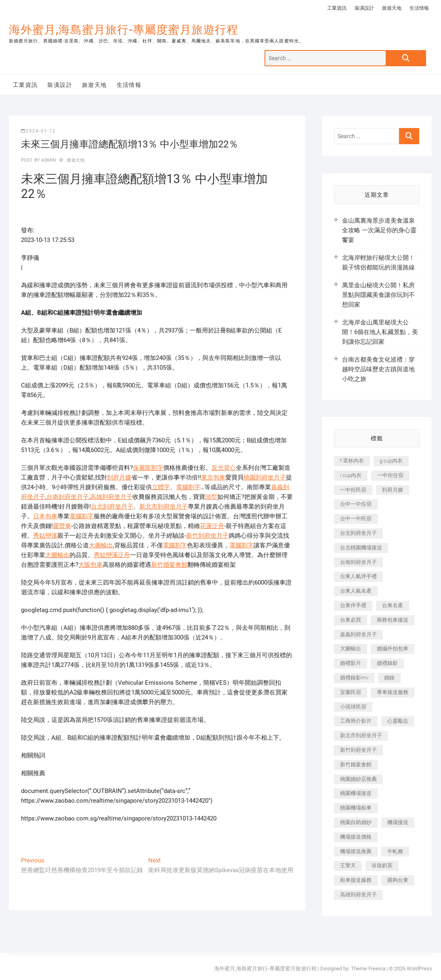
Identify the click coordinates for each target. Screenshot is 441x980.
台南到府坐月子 (68, 497)
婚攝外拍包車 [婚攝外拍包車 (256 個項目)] (393, 649)
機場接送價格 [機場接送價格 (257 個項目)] (356, 837)
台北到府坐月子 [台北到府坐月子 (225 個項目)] (358, 533)
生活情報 (419, 8)
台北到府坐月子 (112, 507)
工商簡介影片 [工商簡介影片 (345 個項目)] (356, 721)
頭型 (211, 497)
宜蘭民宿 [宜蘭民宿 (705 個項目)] (351, 692)
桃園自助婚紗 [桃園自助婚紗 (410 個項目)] (356, 822)
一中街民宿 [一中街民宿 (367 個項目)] (353, 490)
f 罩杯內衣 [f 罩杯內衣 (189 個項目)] (352, 461)
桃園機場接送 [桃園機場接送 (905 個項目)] (356, 793)
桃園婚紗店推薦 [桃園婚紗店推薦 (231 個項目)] (358, 779)
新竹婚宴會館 (169, 565)
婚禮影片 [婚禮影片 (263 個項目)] (351, 663)
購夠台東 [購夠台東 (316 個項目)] (398, 880)
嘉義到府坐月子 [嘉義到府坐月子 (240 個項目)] (358, 634)
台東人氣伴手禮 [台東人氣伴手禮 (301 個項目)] (358, 576)
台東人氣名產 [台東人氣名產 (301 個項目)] (356, 591)
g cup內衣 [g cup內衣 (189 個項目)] (391, 461)
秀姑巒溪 (45, 536)
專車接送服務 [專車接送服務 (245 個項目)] (393, 692)
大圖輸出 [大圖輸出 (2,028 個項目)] (351, 649)
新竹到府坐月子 (207, 536)
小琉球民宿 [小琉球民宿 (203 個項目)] (353, 707)
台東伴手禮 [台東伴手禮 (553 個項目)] (353, 605)
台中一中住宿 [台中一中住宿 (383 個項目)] (356, 504)
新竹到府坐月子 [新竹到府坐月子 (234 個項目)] (358, 750)
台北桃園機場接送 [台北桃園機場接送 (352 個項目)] (361, 548)
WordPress (419, 968)
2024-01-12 (38, 131)
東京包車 (213, 477)
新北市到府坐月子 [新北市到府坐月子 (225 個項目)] (361, 735)
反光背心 (224, 468)
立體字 (161, 487)
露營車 (62, 526)
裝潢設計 (364, 8)
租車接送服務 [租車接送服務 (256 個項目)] (356, 880)
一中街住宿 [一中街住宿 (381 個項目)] (390, 475)
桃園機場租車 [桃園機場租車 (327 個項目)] (356, 808)
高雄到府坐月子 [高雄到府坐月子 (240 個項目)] (358, 895)
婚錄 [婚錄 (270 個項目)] (389, 678)
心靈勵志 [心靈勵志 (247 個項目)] (398, 721)
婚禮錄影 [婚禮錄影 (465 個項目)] (387, 663)
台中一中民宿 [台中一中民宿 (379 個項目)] (356, 518)
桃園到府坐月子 (265, 477)
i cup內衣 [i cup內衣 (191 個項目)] (351, 475)
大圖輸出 (101, 545)
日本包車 (45, 516)
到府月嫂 (119, 477)
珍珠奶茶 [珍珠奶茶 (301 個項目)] (382, 865)
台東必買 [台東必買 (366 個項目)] (351, 620)
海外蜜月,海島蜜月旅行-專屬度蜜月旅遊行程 (124, 30)
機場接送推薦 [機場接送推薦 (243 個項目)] (356, 851)
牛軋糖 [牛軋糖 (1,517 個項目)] (395, 851)
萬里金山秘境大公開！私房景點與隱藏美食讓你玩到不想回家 (378, 295)
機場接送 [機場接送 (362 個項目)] (398, 822)
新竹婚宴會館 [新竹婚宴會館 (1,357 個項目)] (356, 764)
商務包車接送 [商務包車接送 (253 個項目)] (393, 620)
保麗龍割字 (148, 468)
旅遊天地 (392, 8)
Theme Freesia (368, 968)
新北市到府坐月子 (164, 507)
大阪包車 (90, 565)
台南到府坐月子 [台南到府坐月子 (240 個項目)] (358, 562)
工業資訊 (337, 8)
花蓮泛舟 (212, 526)
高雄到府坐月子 (111, 497)
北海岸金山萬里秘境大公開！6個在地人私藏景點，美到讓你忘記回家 (380, 332)
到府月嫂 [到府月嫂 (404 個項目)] (393, 490)
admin (48, 160)
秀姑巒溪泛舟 (112, 555)
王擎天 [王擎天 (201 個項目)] (348, 865)
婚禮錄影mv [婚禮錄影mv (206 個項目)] (354, 678)
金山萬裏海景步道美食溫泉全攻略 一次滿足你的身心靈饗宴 (379, 230)
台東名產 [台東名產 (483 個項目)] (393, 605)
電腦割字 (188, 487)
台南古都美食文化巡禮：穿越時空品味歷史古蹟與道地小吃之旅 (378, 369)
